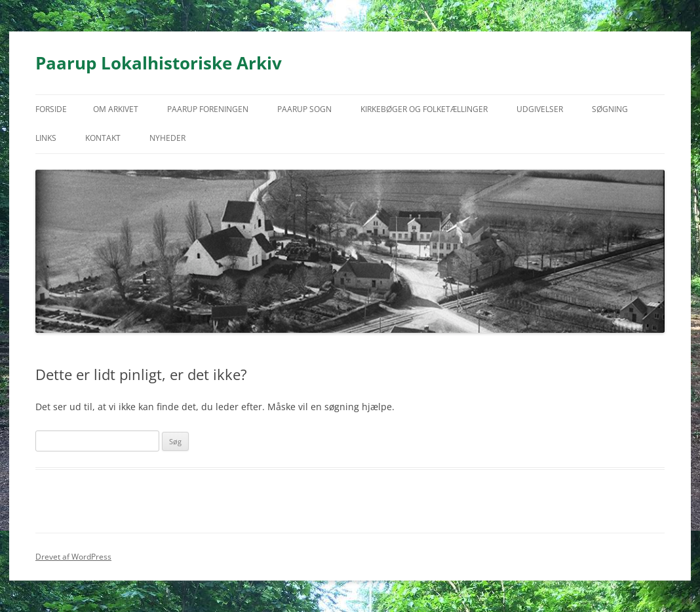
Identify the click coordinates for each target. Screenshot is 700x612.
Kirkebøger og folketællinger (424, 109)
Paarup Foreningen (208, 109)
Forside (51, 109)
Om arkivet (116, 109)
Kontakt (103, 138)
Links (46, 138)
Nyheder (167, 138)
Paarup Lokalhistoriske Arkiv (159, 63)
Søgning (610, 109)
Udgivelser (540, 109)
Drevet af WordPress (73, 557)
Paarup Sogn (304, 109)
